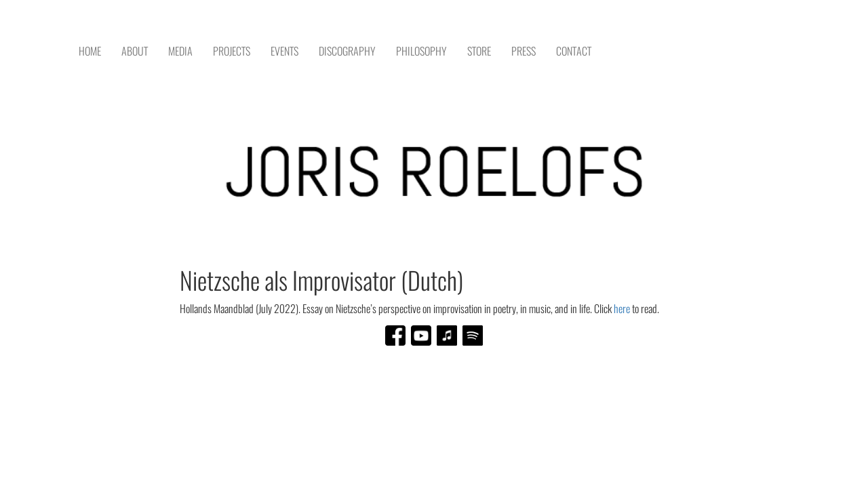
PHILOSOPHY (421, 51)
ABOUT (135, 51)
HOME (90, 51)
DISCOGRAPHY (347, 51)
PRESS (524, 51)
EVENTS (284, 51)
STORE (479, 51)
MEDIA (180, 51)
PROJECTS (232, 51)
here (623, 309)
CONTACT (574, 51)
